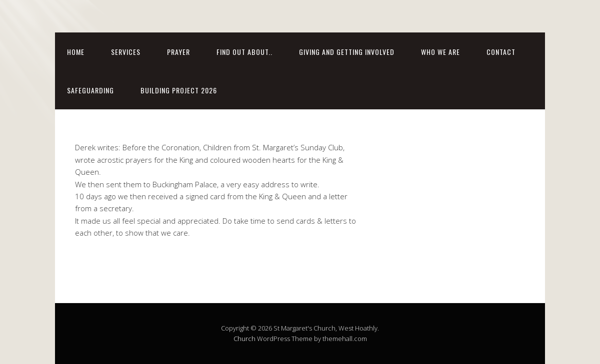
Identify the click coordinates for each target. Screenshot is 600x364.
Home (76, 52)
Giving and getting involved (347, 52)
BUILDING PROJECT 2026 (179, 90)
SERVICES (126, 52)
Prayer (178, 52)
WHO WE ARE (440, 52)
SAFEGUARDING (90, 90)
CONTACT (501, 52)
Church (244, 339)
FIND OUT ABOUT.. (244, 52)
